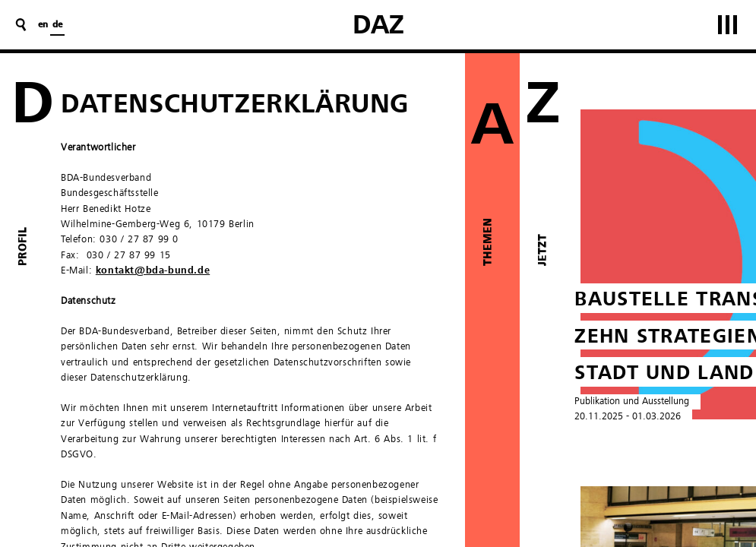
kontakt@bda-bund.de (153, 271)
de (57, 25)
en (43, 25)
